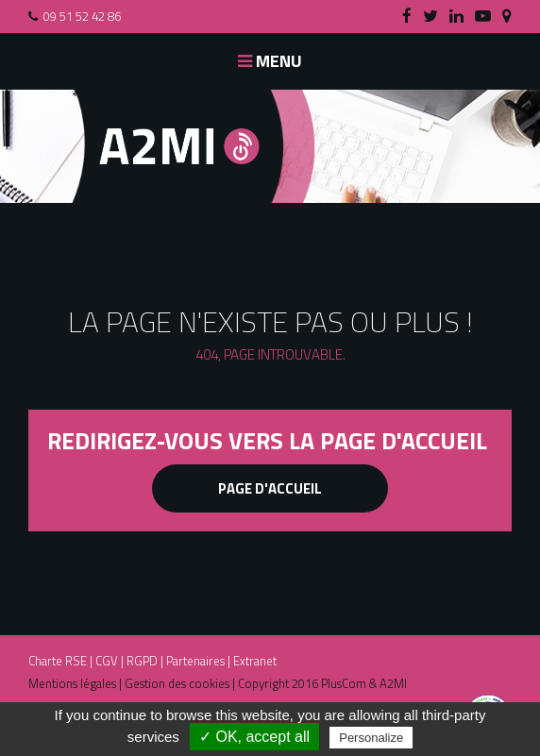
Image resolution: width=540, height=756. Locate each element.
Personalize (371, 738)
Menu (270, 60)
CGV (107, 661)
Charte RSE (58, 661)
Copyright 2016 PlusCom (302, 683)
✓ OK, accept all (254, 737)
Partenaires (195, 661)
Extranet (255, 661)
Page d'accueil (270, 488)
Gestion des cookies (177, 683)
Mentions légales (72, 683)
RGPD (142, 661)
